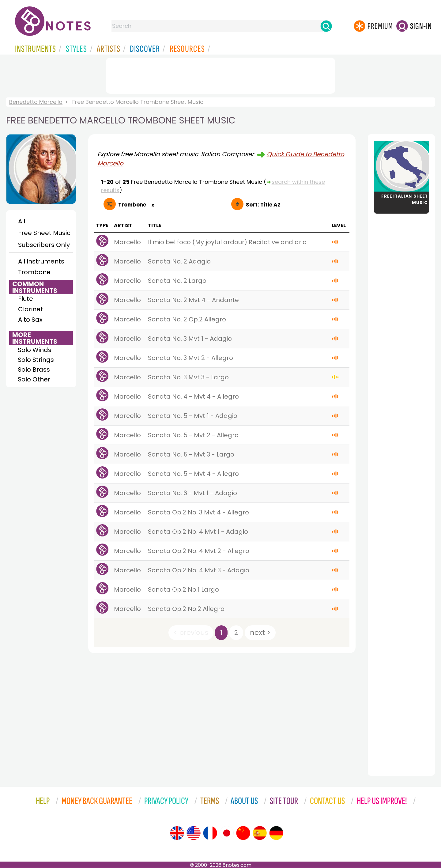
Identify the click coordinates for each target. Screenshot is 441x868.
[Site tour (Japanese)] (227, 833)
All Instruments (41, 261)
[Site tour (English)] (177, 833)
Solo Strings (36, 360)
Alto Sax (30, 320)
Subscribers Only (44, 245)
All (22, 221)
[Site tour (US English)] (194, 833)
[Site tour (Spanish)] (260, 833)
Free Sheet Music (44, 233)
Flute (26, 299)
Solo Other (34, 379)
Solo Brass (34, 370)
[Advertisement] (221, 74)
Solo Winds (35, 350)
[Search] (326, 26)
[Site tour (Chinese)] (243, 833)
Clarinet (30, 309)
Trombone (34, 272)
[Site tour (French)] (210, 833)
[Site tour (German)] (276, 833)
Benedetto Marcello (36, 102)
